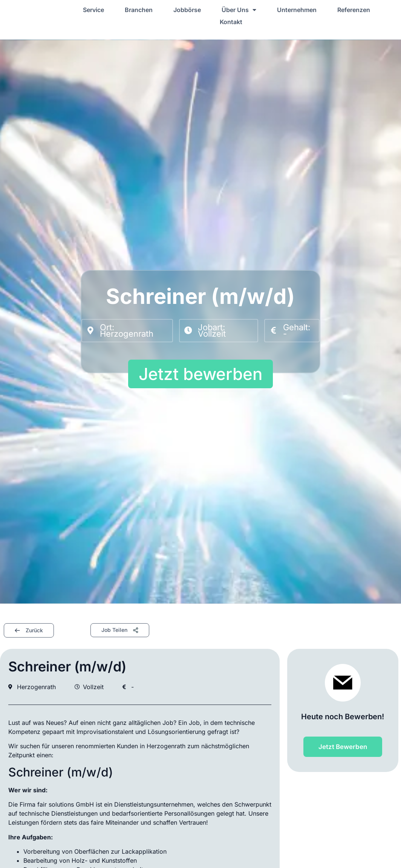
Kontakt (231, 22)
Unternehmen (297, 10)
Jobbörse (187, 10)
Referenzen (354, 10)
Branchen (139, 10)
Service (93, 10)
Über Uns (239, 10)
